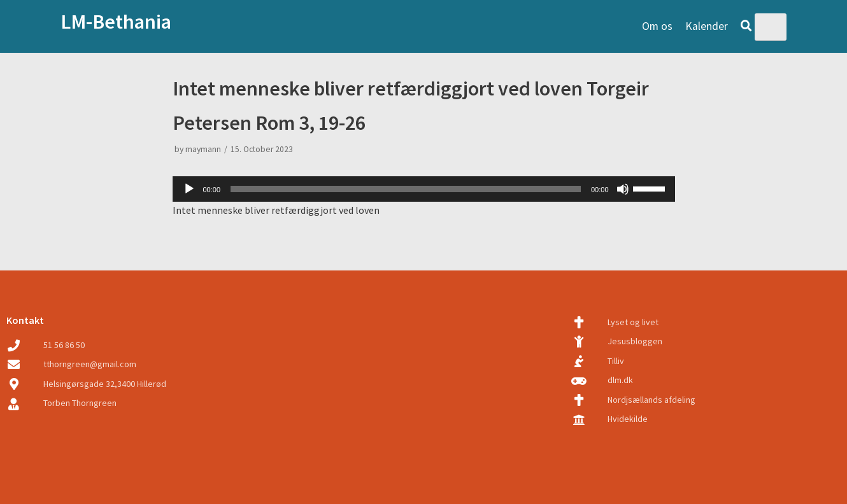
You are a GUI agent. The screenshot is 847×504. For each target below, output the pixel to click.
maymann (203, 149)
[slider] (406, 189)
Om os (657, 26)
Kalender (707, 26)
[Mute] (623, 189)
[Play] (189, 189)
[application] (424, 189)
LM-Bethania (116, 22)
